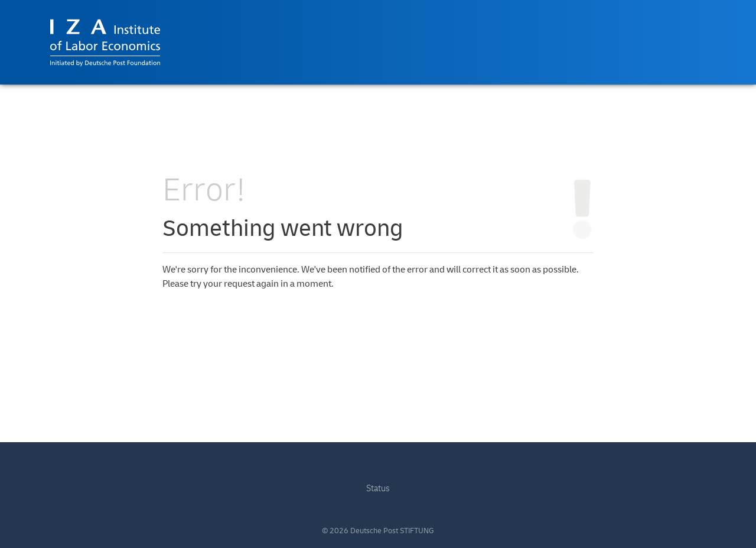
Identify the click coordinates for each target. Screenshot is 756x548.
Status (378, 489)
